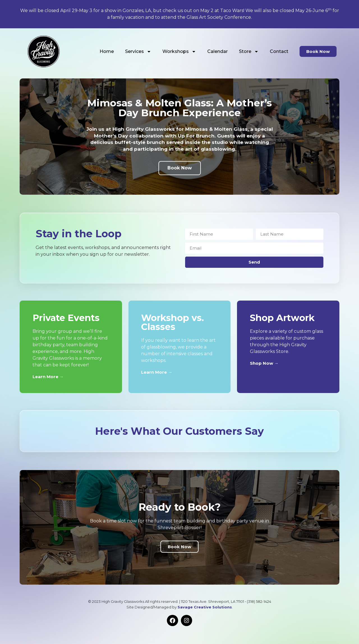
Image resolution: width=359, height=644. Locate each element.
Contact (279, 51)
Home (107, 51)
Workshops (179, 52)
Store (249, 52)
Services (138, 52)
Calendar (218, 51)
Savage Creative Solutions (205, 607)
